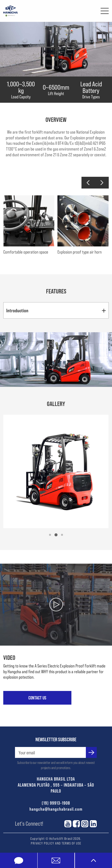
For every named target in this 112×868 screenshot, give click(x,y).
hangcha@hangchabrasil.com (56, 809)
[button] (88, 183)
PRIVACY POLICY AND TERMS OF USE (56, 843)
